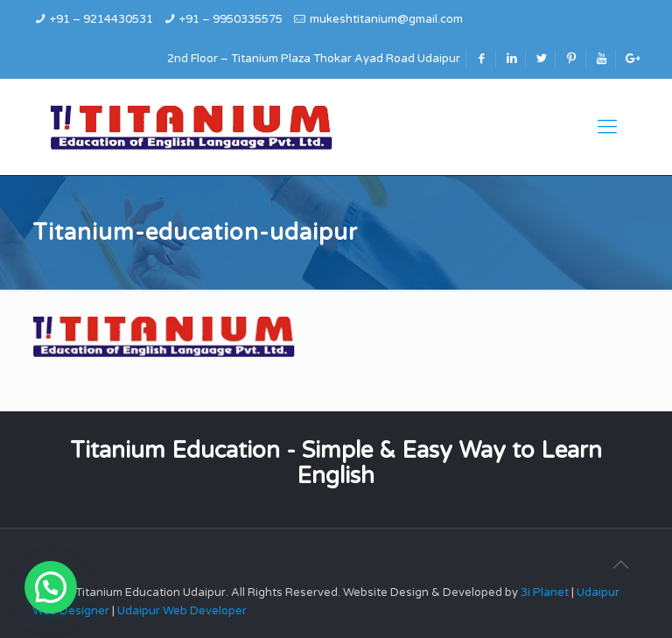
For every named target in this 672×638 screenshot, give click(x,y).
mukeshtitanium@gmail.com (386, 19)
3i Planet (546, 592)
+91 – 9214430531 (101, 19)
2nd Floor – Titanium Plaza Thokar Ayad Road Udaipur (314, 59)
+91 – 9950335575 (231, 19)
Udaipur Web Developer (182, 611)
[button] (51, 587)
